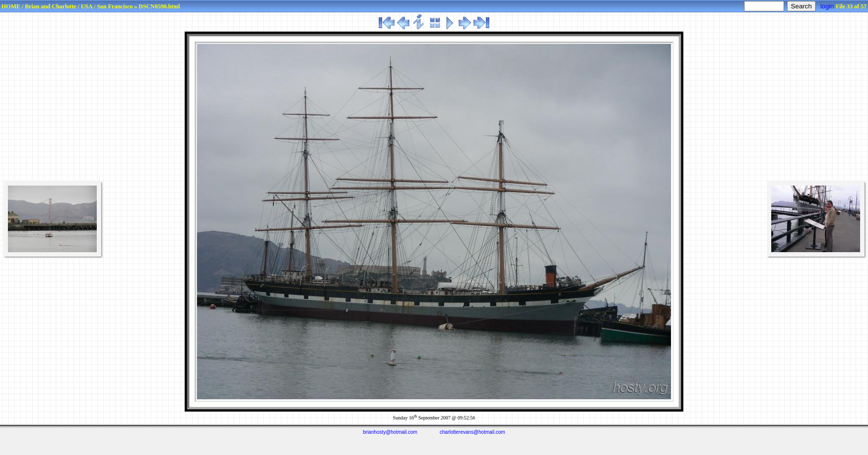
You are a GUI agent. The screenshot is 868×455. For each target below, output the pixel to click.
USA (87, 6)
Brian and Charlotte (50, 6)
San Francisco (115, 6)
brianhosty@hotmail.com (390, 432)
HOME (11, 6)
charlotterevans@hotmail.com (473, 432)
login (827, 6)
